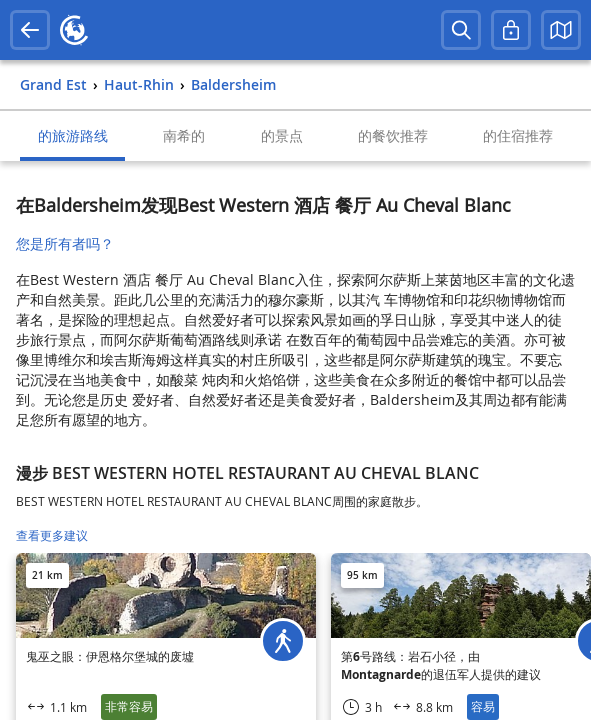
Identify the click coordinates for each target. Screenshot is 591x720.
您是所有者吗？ (65, 243)
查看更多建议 (52, 535)
